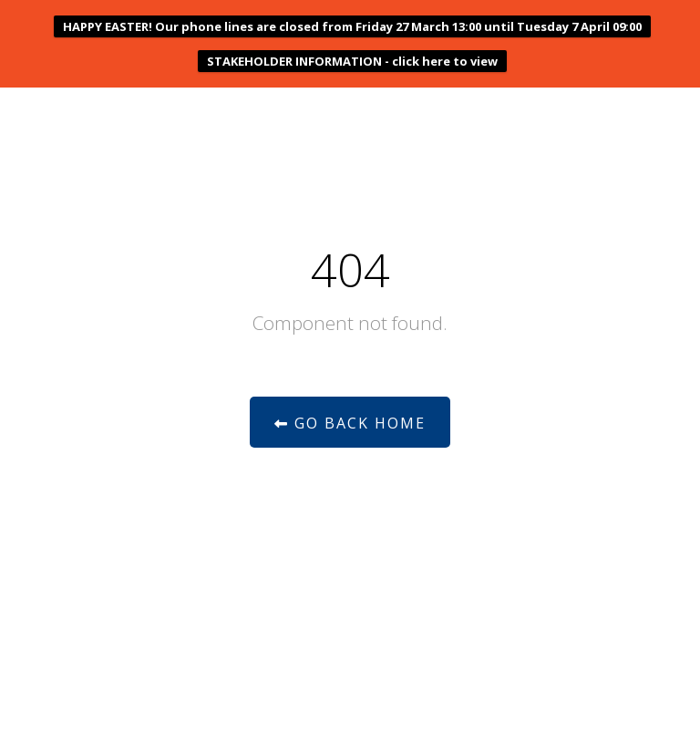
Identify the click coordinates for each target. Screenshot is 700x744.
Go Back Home (350, 423)
